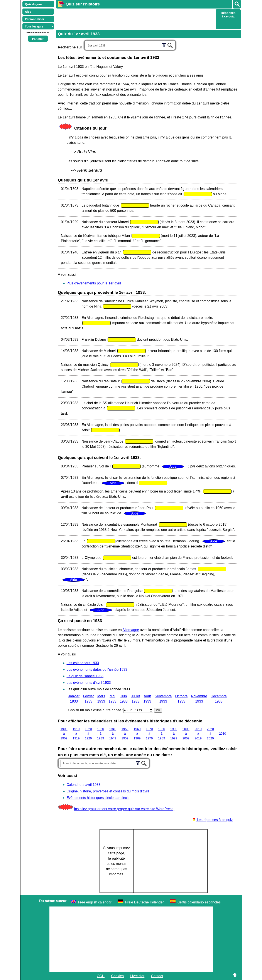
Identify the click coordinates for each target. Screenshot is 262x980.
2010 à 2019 (198, 734)
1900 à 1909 (64, 734)
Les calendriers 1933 (83, 663)
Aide (28, 12)
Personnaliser (35, 19)
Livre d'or (137, 976)
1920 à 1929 (88, 734)
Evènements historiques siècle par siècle (98, 798)
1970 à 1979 (149, 734)
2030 (223, 734)
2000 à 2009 (186, 734)
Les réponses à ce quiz (213, 820)
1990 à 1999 (174, 734)
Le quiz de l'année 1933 (85, 676)
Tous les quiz (34, 26)
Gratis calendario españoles (199, 902)
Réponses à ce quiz (228, 15)
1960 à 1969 (137, 734)
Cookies (117, 976)
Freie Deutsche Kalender (145, 902)
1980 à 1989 (162, 734)
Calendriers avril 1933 (84, 784)
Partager (38, 39)
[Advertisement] (135, 19)
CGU (101, 976)
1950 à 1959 (125, 734)
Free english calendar (95, 902)
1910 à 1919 (76, 734)
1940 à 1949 (113, 734)
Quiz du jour (34, 4)
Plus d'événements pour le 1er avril (94, 283)
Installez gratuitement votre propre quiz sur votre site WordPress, (124, 809)
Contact (157, 976)
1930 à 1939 (101, 734)
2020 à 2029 (210, 734)
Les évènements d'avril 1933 (89, 683)
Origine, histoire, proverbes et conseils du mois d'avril (108, 791)
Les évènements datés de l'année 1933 (97, 670)
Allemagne (131, 630)
